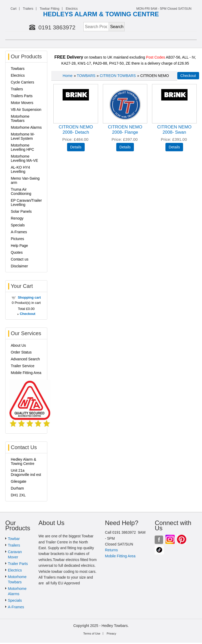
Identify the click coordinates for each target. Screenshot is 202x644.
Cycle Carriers (22, 82)
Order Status (21, 352)
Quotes (17, 252)
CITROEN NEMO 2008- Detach (76, 130)
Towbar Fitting (50, 9)
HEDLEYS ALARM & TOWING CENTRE (101, 14)
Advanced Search (25, 359)
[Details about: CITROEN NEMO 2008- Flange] (125, 147)
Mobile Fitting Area (26, 373)
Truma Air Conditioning (21, 191)
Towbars (18, 69)
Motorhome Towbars (20, 118)
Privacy (111, 633)
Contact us (20, 259)
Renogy (17, 218)
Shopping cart (29, 297)
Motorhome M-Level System (23, 136)
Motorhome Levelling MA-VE (24, 158)
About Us (18, 345)
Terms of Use (92, 633)
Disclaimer (19, 266)
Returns (111, 550)
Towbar (14, 539)
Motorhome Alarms (26, 127)
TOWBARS (86, 76)
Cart (14, 9)
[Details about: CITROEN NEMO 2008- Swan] (174, 147)
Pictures (17, 239)
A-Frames (19, 232)
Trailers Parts (22, 96)
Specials (18, 225)
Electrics (72, 9)
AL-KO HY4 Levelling (20, 169)
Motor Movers (22, 103)
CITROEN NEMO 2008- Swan (175, 130)
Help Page (19, 246)
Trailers (28, 9)
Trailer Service (23, 366)
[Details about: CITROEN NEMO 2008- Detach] (76, 147)
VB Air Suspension (26, 110)
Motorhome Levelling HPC (22, 147)
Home (67, 76)
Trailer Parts (18, 564)
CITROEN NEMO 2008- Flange (125, 130)
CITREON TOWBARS (118, 76)
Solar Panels (21, 211)
